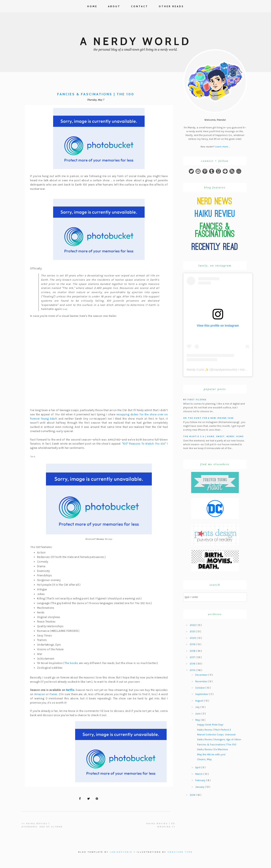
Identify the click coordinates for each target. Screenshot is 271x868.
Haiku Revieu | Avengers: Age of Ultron (219, 739)
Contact (140, 6)
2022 (193, 625)
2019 (193, 644)
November (202, 681)
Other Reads (171, 6)
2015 (193, 670)
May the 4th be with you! (211, 754)
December (202, 675)
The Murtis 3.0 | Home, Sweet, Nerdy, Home (213, 436)
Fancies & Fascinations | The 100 (217, 745)
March (199, 774)
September (202, 694)
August (200, 701)
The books (71, 663)
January (200, 787)
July (198, 707)
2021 (193, 631)
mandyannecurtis (225, 370)
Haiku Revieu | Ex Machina (212, 749)
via (65, 309)
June (198, 714)
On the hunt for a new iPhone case (208, 418)
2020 (193, 638)
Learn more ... (222, 147)
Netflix (70, 690)
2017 (193, 657)
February (201, 780)
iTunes (53, 694)
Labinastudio (121, 852)
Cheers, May (204, 759)
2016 (193, 664)
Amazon (40, 694)
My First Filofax (195, 400)
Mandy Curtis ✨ (198, 370)
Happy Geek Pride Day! (210, 725)
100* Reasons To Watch (144, 444)
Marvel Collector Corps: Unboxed (216, 735)
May (198, 720)
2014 (193, 795)
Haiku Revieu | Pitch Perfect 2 (214, 730)
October (200, 688)
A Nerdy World (135, 41)
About (114, 6)
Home (92, 6)
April (198, 767)
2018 (193, 651)
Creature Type (180, 852)
